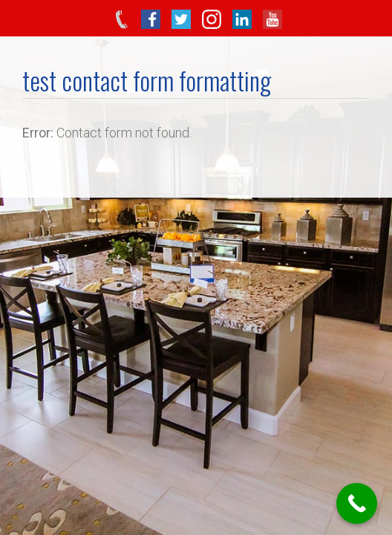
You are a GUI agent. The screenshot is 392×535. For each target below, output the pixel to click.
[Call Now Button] (357, 503)
